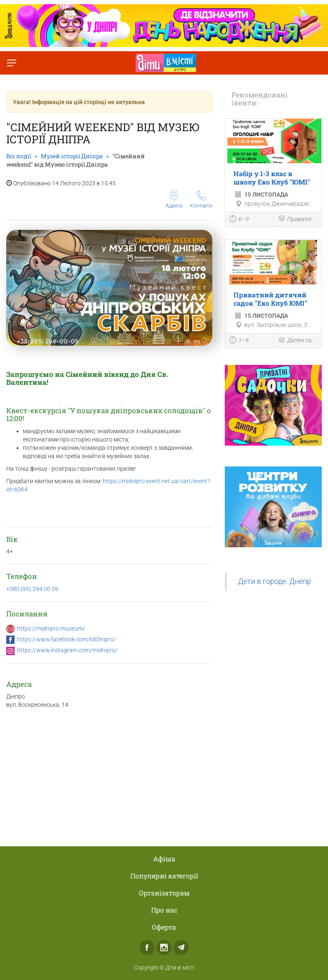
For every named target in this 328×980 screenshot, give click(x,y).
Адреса (174, 199)
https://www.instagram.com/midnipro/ (67, 650)
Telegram (181, 948)
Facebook (147, 948)
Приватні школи (297, 219)
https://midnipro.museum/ (51, 628)
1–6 (239, 341)
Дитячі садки (297, 341)
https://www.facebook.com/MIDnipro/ (67, 639)
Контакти (201, 199)
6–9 (239, 220)
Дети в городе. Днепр (275, 581)
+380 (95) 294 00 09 (32, 589)
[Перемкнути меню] (12, 63)
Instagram (164, 948)
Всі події (19, 156)
